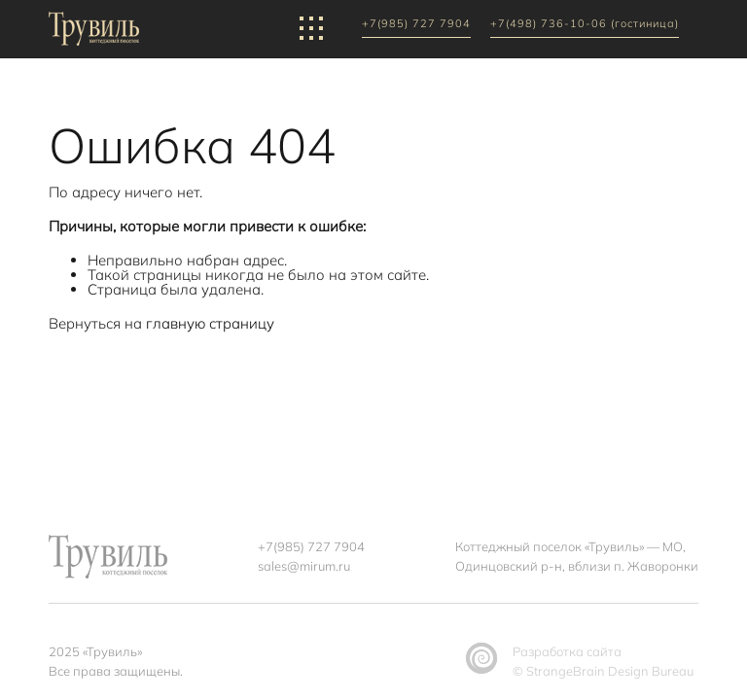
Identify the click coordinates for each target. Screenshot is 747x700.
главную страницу (210, 323)
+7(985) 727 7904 (416, 24)
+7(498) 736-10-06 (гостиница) (585, 24)
